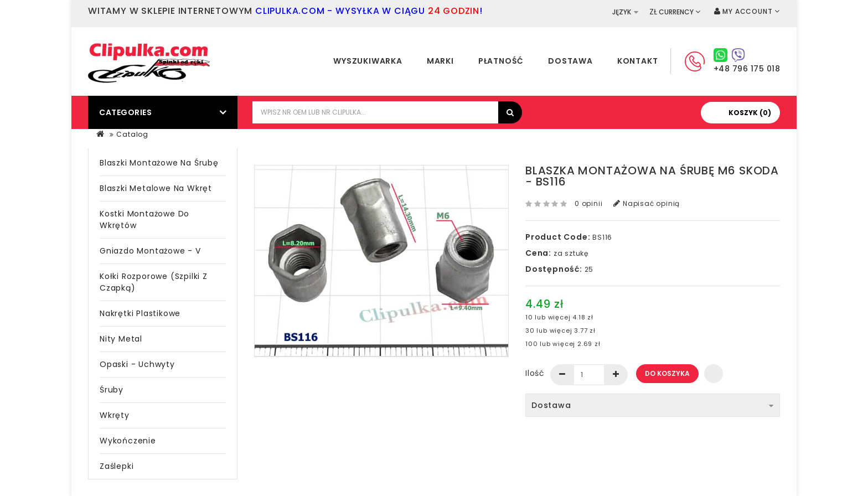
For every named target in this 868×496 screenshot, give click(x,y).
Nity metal (121, 339)
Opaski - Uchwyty (137, 364)
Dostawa (570, 61)
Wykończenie (128, 441)
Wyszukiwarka (368, 61)
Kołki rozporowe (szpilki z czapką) (154, 282)
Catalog (132, 134)
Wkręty (115, 415)
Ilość (535, 373)
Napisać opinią (647, 203)
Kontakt (638, 61)
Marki (440, 61)
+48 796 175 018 (747, 69)
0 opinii (588, 203)
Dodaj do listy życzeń (714, 374)
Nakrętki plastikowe (140, 313)
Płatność (501, 61)
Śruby (112, 390)
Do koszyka (667, 373)
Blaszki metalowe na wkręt (156, 188)
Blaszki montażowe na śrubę (159, 163)
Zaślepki (117, 466)
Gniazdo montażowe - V (150, 251)
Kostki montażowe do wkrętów (144, 219)
